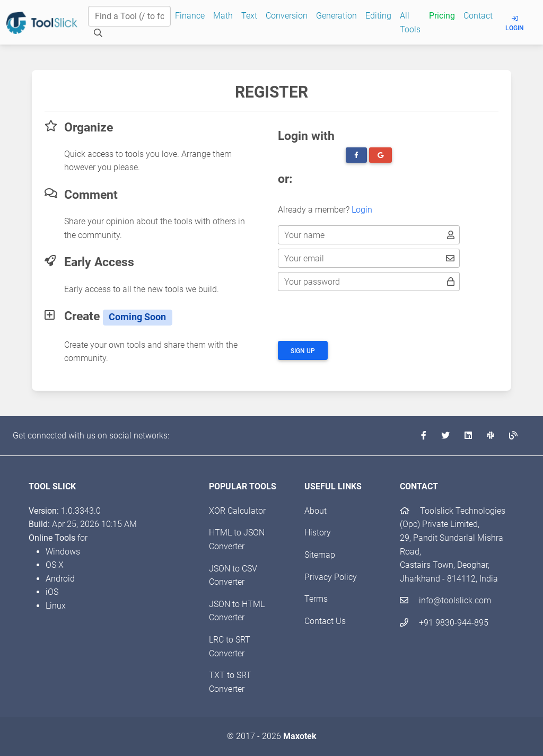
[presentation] (358, 316)
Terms (316, 599)
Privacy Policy (331, 577)
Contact (478, 16)
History (318, 533)
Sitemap (320, 555)
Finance (190, 16)
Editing (378, 16)
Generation (336, 16)
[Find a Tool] (129, 16)
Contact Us (325, 621)
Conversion (287, 16)
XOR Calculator (237, 511)
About (316, 511)
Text (249, 16)
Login (515, 24)
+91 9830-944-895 (444, 623)
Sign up (303, 351)
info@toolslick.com (445, 600)
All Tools (410, 23)
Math (223, 16)
